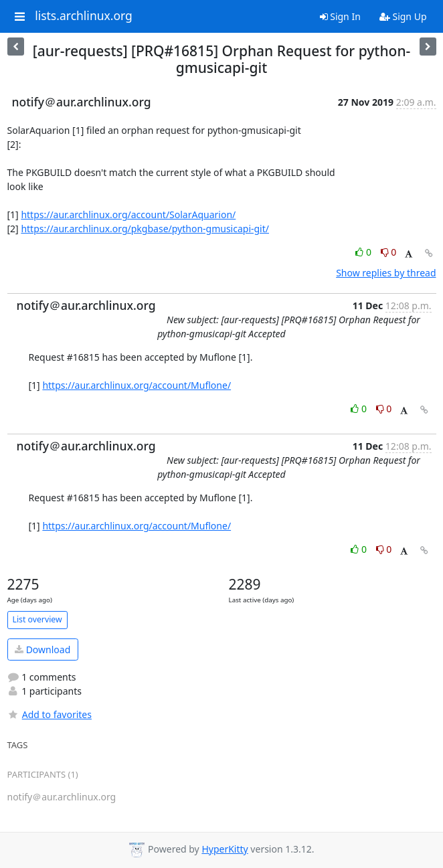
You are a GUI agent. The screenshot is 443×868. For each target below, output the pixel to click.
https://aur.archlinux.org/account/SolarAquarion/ (128, 214)
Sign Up (403, 16)
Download (42, 649)
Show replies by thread (386, 273)
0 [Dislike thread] (389, 252)
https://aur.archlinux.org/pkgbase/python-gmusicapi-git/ (145, 229)
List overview (37, 619)
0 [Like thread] (364, 252)
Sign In (340, 16)
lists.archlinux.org (84, 16)
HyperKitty (225, 849)
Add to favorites (50, 714)
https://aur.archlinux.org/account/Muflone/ (137, 385)
